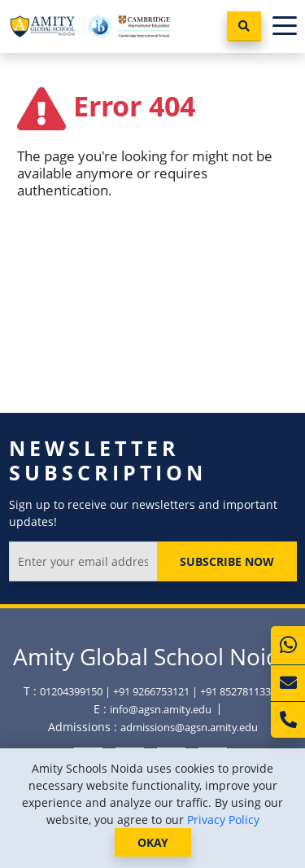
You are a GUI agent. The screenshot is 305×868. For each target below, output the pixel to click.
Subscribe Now (227, 561)
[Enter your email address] (83, 561)
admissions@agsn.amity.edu (189, 727)
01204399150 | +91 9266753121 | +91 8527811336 (158, 691)
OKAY (153, 842)
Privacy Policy (223, 820)
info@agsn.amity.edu (161, 709)
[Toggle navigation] (285, 26)
